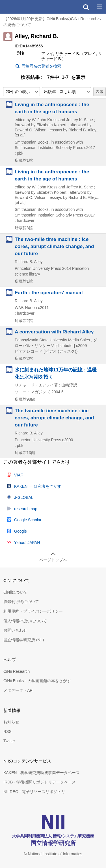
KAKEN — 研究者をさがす (38, 486)
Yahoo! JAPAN (27, 543)
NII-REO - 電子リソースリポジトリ (34, 792)
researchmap (26, 509)
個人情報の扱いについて (25, 621)
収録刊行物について (21, 602)
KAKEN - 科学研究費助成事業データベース (42, 773)
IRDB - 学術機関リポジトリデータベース (40, 782)
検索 (86, 7)
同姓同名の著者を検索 (41, 66)
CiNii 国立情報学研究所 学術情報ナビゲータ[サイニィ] (25, 7)
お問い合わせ (15, 630)
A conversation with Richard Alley (54, 332)
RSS (7, 732)
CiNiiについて (16, 592)
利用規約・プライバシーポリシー (33, 611)
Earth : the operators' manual (49, 293)
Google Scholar (28, 520)
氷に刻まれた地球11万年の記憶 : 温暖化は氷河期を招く (56, 373)
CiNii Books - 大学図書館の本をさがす (37, 681)
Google (20, 531)
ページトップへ (53, 560)
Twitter (9, 741)
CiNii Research (17, 671)
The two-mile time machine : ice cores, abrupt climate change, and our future (54, 246)
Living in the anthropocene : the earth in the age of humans (52, 108)
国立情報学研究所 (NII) (24, 640)
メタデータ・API (19, 690)
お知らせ (11, 722)
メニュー (99, 7)
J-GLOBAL (24, 497)
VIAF (19, 475)
